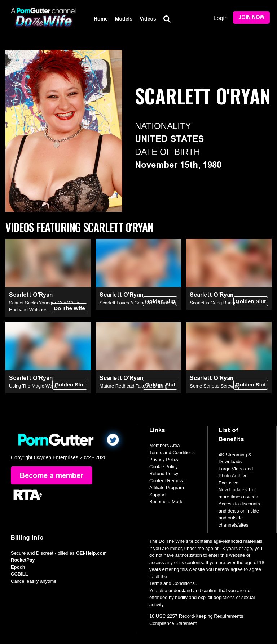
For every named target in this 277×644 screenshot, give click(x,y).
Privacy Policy (164, 459)
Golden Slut (160, 301)
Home (101, 19)
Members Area (165, 445)
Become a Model (167, 502)
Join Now (251, 17)
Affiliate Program (167, 488)
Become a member (52, 475)
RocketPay (23, 560)
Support (158, 495)
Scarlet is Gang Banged (214, 303)
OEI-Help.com (91, 553)
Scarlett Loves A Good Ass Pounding (138, 303)
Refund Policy (164, 473)
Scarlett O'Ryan (31, 295)
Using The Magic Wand (33, 386)
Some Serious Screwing (215, 386)
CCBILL (19, 574)
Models (124, 19)
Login (221, 18)
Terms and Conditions (172, 453)
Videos (148, 19)
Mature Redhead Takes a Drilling (133, 386)
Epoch (18, 567)
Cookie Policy (164, 467)
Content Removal (167, 481)
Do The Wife (69, 308)
